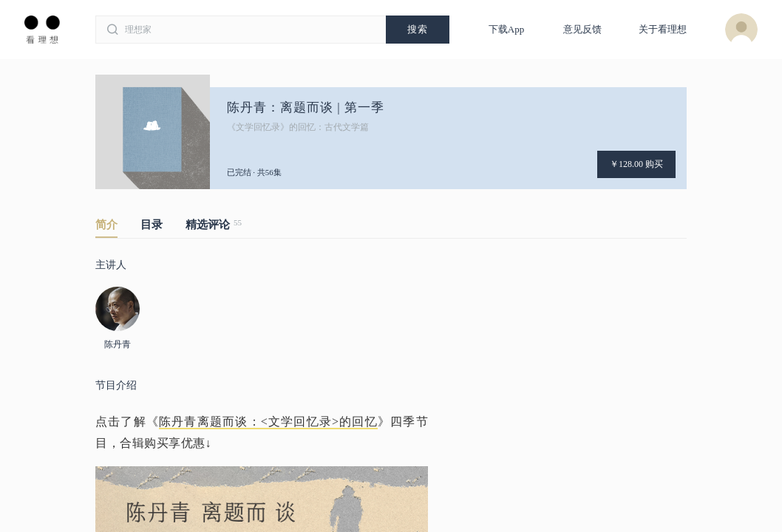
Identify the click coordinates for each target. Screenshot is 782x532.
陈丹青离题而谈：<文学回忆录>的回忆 (268, 422)
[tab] (118, 228)
